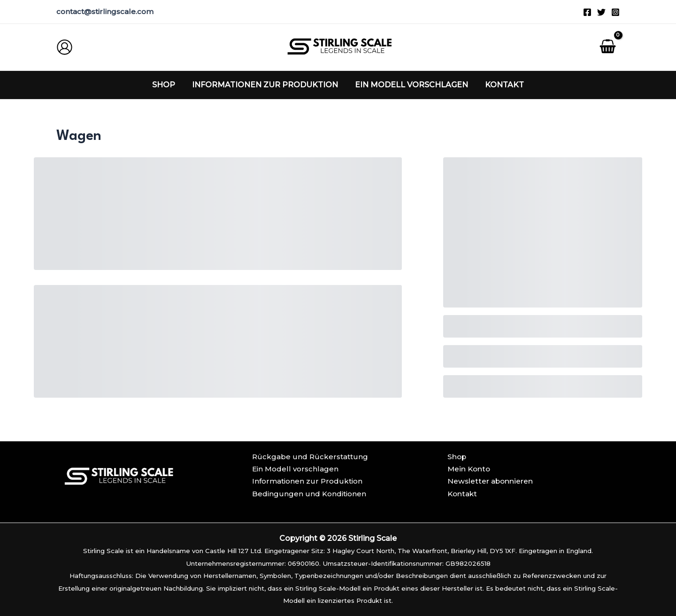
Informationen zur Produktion (307, 481)
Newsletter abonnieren (491, 481)
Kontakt (463, 494)
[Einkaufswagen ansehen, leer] (607, 47)
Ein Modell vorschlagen (295, 469)
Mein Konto (470, 469)
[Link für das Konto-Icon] (65, 47)
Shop (457, 457)
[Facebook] (587, 12)
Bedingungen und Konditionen (309, 494)
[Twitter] (601, 12)
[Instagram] (615, 12)
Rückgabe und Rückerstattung (310, 457)
